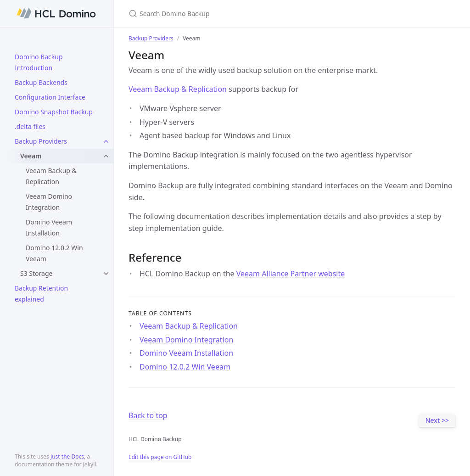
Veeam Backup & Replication (51, 176)
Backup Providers (41, 141)
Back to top (148, 415)
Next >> (437, 420)
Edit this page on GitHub (160, 457)
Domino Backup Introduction (39, 62)
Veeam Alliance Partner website (291, 274)
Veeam (31, 156)
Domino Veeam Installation (49, 227)
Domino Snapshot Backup (54, 112)
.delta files (30, 126)
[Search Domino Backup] (237, 14)
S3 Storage (36, 273)
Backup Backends (41, 82)
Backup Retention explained (41, 294)
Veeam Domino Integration (49, 202)
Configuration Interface (50, 97)
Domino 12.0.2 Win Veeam (54, 253)
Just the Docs (67, 456)
